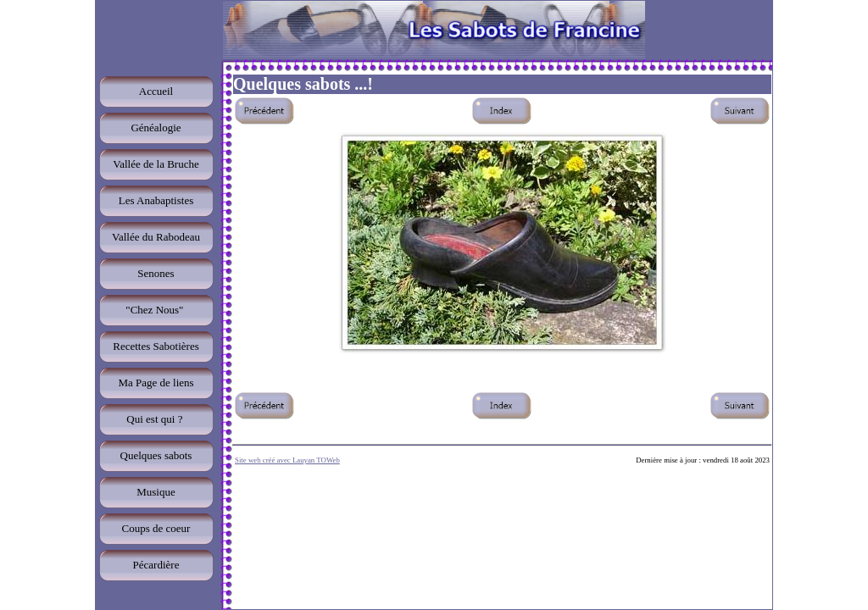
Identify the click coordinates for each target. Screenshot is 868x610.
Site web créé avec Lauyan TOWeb (287, 460)
